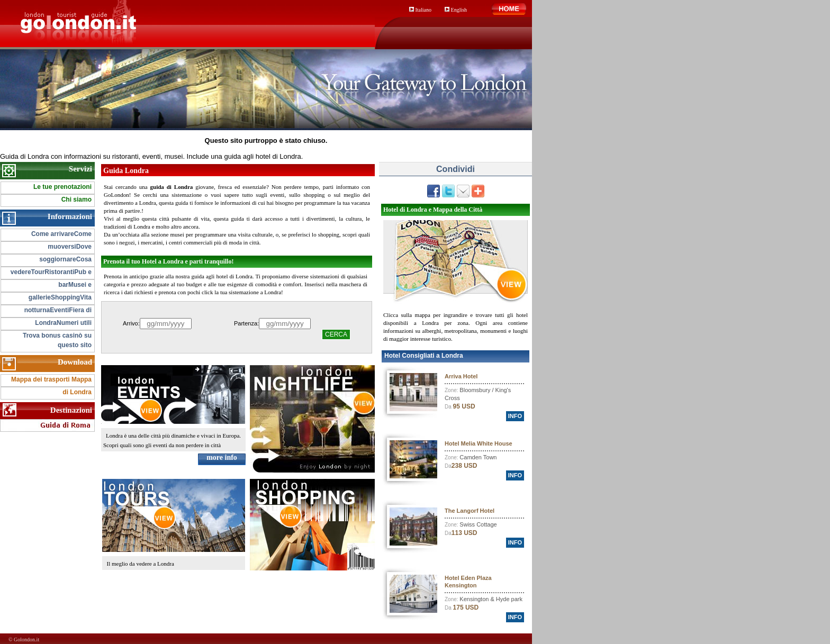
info (515, 416)
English (456, 10)
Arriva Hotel (461, 376)
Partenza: (246, 323)
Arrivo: (131, 323)
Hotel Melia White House (479, 443)
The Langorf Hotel (470, 511)
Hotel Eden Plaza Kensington (468, 582)
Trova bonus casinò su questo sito (57, 340)
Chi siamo (76, 199)
